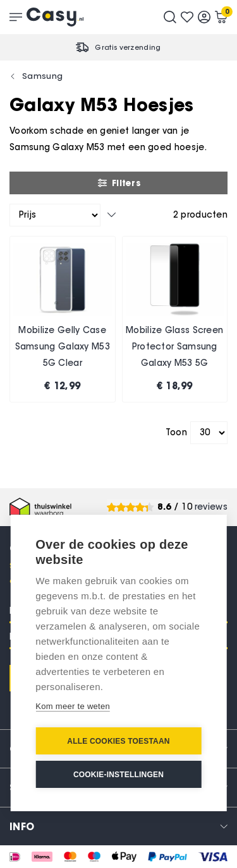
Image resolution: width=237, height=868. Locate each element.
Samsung (42, 76)
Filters (118, 183)
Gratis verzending (128, 47)
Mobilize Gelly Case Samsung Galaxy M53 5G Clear (63, 346)
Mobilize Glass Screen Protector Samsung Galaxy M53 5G (174, 346)
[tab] (118, 826)
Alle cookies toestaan (118, 741)
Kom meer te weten (73, 706)
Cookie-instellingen (118, 775)
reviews (211, 507)
